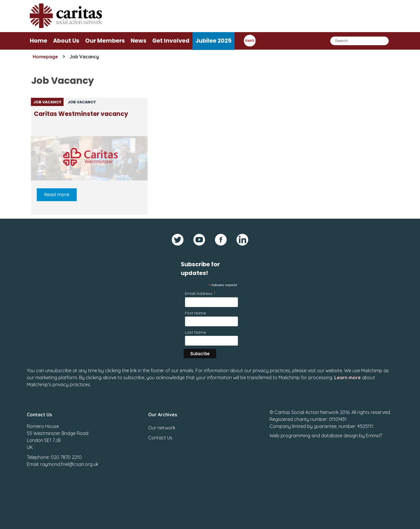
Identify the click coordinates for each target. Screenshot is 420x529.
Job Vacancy (47, 102)
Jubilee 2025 (213, 41)
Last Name (195, 332)
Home (38, 41)
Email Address (200, 293)
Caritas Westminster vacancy (81, 114)
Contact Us (160, 438)
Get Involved (171, 41)
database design (339, 436)
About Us (66, 41)
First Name (195, 313)
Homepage (45, 57)
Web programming (290, 436)
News (139, 41)
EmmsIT (374, 436)
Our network (162, 428)
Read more (57, 195)
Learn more (348, 377)
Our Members (105, 41)
